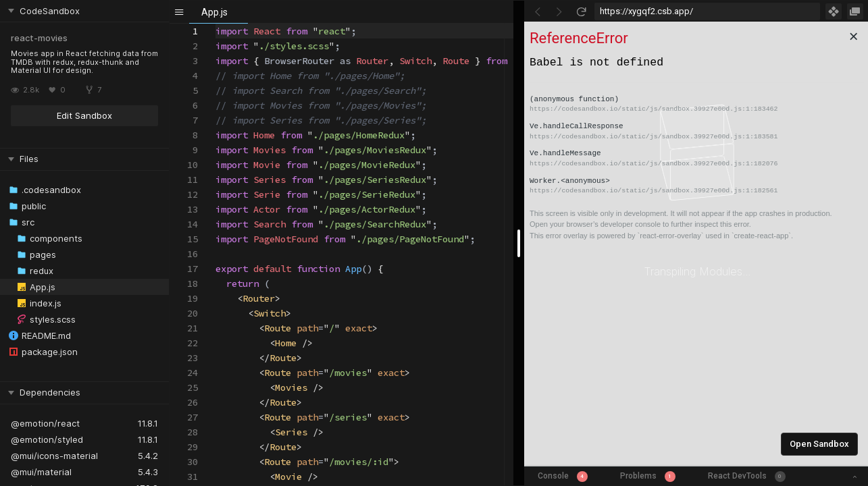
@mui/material (41, 472)
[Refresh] (581, 11)
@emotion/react (45, 423)
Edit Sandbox (84, 115)
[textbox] (216, 24)
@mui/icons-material (54, 456)
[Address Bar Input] (708, 11)
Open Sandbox (819, 444)
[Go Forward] (559, 11)
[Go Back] (538, 11)
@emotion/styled (47, 439)
